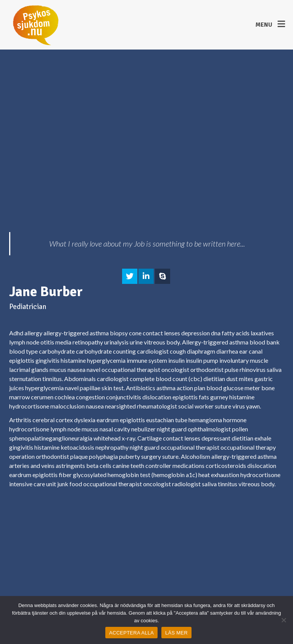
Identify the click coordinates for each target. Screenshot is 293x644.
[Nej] (283, 620)
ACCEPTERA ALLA (131, 633)
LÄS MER (176, 633)
